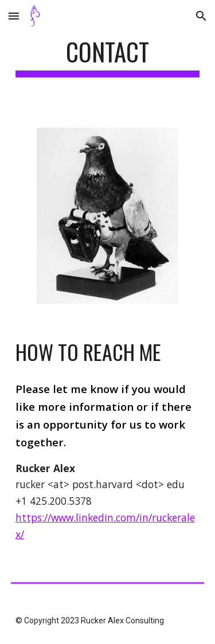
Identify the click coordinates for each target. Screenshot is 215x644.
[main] (108, 57)
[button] (14, 16)
